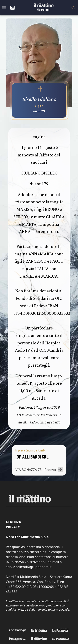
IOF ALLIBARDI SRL (32, 457)
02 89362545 (16, 562)
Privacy (13, 527)
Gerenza (13, 522)
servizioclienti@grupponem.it (29, 567)
